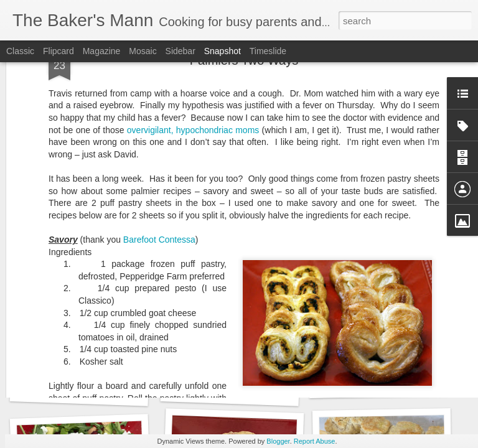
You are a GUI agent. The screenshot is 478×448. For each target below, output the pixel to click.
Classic (20, 51)
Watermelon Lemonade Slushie (249, 391)
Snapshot (223, 51)
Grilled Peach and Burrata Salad (400, 383)
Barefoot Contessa (159, 82)
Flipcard (59, 51)
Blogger (278, 441)
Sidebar (180, 51)
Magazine (102, 51)
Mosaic (143, 51)
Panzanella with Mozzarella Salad (103, 391)
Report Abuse (315, 441)
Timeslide (268, 51)
